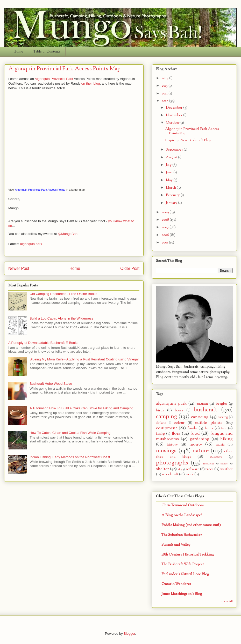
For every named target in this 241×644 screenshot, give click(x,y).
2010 (165, 101)
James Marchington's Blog (182, 594)
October (173, 123)
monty (196, 444)
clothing (161, 423)
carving (223, 417)
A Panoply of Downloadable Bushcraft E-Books (43, 343)
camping (166, 417)
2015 (165, 86)
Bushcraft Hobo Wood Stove (51, 384)
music (220, 445)
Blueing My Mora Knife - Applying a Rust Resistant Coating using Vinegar (84, 359)
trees (209, 469)
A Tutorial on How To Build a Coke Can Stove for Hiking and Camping (81, 408)
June (170, 172)
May (170, 180)
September (175, 150)
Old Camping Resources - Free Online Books (63, 294)
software (193, 469)
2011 (165, 94)
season (224, 464)
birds (160, 410)
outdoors (216, 457)
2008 (166, 220)
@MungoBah (68, 234)
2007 (166, 227)
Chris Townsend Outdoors (182, 505)
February (173, 195)
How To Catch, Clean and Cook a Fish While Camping (70, 433)
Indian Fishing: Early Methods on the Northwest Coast (70, 457)
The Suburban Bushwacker (182, 535)
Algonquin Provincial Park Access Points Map (192, 131)
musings (166, 451)
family (192, 428)
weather (226, 469)
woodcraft (170, 474)
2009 (166, 212)
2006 (166, 235)
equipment (166, 428)
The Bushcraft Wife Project (183, 564)
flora (176, 434)
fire (224, 428)
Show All (227, 601)
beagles (222, 404)
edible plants (209, 423)
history (172, 445)
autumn (202, 404)
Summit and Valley (176, 545)
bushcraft (205, 410)
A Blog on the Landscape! (182, 515)
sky (180, 469)
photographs (172, 463)
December (175, 108)
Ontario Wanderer (176, 584)
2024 (165, 78)
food (195, 434)
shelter (162, 469)
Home (18, 52)
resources (209, 464)
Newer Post (19, 268)
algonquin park (31, 244)
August (172, 157)
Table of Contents (47, 52)
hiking (226, 439)
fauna (209, 428)
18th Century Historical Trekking (188, 555)
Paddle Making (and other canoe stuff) (191, 525)
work (190, 474)
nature (201, 451)
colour (179, 423)
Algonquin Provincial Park (54, 79)
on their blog (91, 83)
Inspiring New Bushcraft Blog (188, 140)
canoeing (200, 417)
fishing (160, 434)
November (175, 115)
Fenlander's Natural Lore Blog (185, 574)
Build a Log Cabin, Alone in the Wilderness (61, 318)
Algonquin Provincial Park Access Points (40, 190)
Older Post (130, 268)
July (169, 165)
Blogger (129, 634)
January (172, 203)
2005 (165, 243)
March (171, 188)
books (179, 411)
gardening (200, 439)
